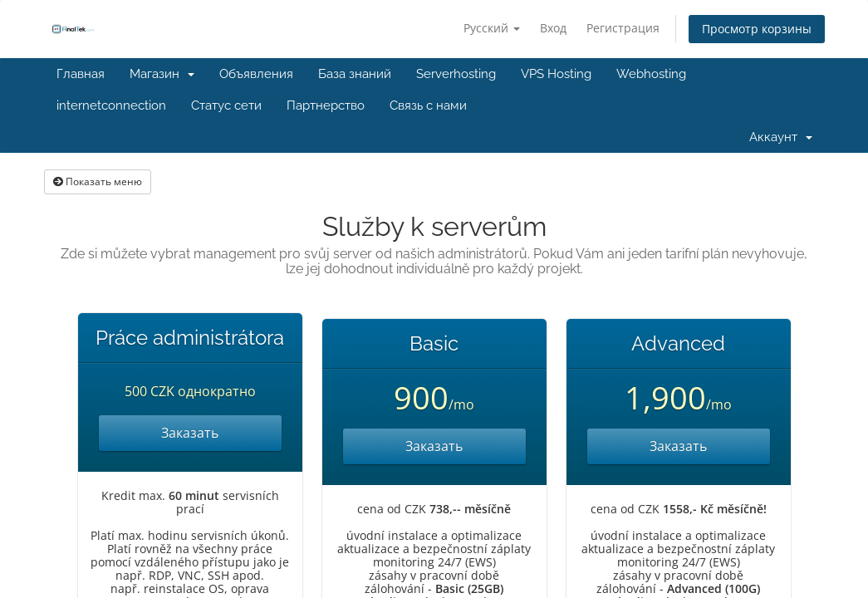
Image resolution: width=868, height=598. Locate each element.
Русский (492, 28)
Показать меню (98, 181)
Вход (553, 28)
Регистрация (623, 28)
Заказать (190, 433)
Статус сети (226, 105)
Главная (81, 74)
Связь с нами (428, 105)
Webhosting (651, 74)
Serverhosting (456, 74)
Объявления (256, 74)
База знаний (355, 74)
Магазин (162, 74)
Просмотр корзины (757, 29)
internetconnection (111, 105)
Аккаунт (781, 137)
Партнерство (326, 105)
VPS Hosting (556, 74)
